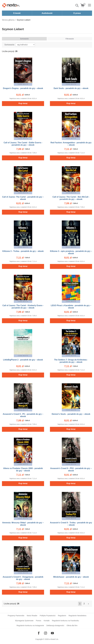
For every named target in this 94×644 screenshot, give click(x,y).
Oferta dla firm (72, 625)
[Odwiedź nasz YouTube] (52, 633)
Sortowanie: (10, 45)
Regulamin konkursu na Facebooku (65, 621)
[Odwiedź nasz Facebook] (39, 633)
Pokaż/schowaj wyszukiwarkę (77, 6)
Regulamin (62, 616)
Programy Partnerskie (16, 616)
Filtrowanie (70, 39)
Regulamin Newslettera (77, 616)
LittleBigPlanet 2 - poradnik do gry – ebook (23, 360)
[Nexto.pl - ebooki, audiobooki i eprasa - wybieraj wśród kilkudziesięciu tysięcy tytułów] (11, 5)
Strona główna (8, 20)
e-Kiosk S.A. (54, 639)
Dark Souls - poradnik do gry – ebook (71, 88)
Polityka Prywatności (48, 616)
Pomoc (39, 621)
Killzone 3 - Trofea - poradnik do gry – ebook (23, 251)
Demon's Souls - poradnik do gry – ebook (71, 414)
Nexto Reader (32, 616)
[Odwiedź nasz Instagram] (46, 633)
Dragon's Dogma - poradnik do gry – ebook (23, 88)
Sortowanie (24, 39)
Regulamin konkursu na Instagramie (30, 625)
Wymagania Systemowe (24, 621)
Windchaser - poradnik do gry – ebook (71, 577)
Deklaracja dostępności (55, 625)
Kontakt (47, 621)
